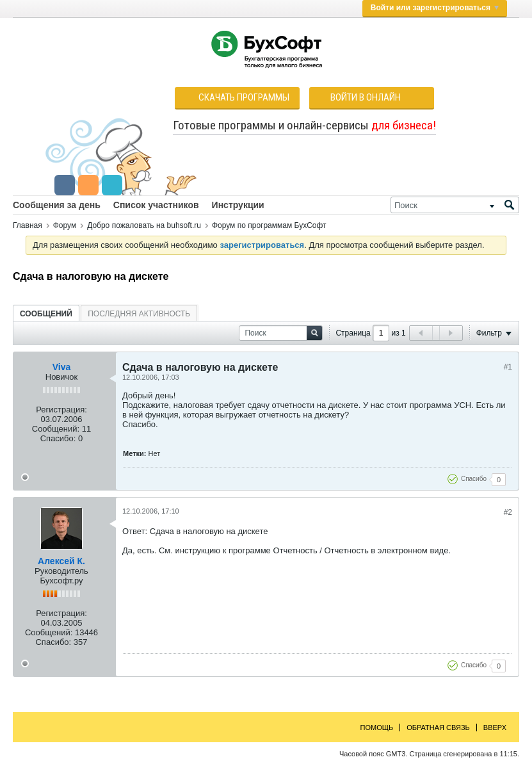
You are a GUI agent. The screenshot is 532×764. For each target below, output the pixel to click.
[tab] (46, 313)
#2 (508, 512)
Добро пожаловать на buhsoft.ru (144, 225)
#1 (508, 367)
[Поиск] (455, 205)
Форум (65, 225)
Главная (28, 225)
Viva (62, 367)
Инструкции (238, 205)
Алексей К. (61, 561)
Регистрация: (61, 410)
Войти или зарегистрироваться (435, 8)
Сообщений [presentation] (46, 314)
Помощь (377, 727)
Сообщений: (56, 429)
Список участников (156, 205)
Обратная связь (438, 727)
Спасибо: (58, 438)
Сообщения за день (57, 205)
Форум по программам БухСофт (269, 225)
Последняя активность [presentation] (139, 314)
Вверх (495, 727)
